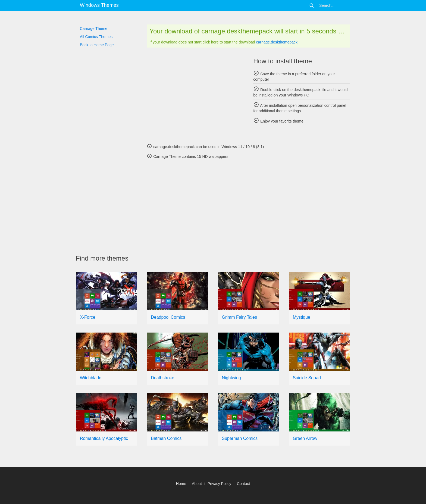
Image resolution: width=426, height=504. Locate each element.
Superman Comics (240, 438)
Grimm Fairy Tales (240, 317)
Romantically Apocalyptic (104, 438)
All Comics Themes (96, 37)
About (197, 484)
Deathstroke (162, 378)
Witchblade (91, 378)
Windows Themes (99, 5)
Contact (243, 484)
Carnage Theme (94, 29)
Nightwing (231, 378)
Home (181, 484)
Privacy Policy (219, 484)
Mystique (302, 317)
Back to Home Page (97, 45)
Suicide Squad (307, 378)
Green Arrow (305, 438)
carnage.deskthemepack (277, 42)
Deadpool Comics (168, 317)
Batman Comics (166, 438)
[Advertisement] (195, 95)
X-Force (88, 317)
